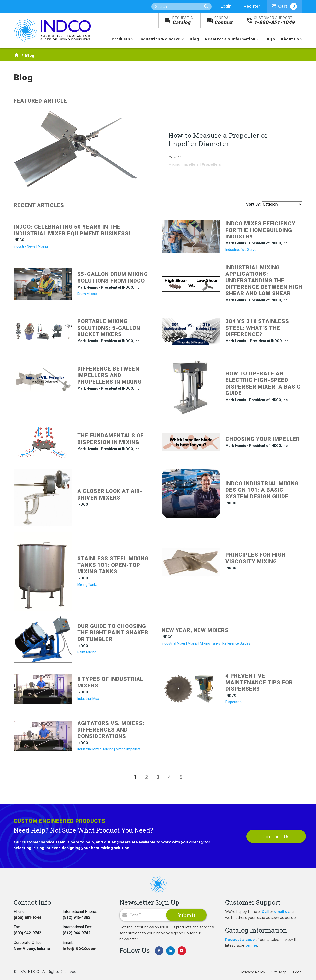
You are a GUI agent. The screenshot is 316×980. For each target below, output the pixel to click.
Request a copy (240, 940)
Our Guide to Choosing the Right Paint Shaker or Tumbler (113, 633)
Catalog (183, 21)
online (251, 945)
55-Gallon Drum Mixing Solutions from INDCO (113, 277)
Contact (223, 21)
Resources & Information (230, 39)
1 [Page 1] (135, 777)
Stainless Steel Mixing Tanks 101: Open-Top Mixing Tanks (113, 565)
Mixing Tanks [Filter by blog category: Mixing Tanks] (87, 585)
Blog (194, 39)
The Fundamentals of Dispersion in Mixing (110, 439)
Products (121, 39)
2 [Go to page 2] (147, 777)
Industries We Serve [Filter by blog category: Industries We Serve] (241, 250)
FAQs (270, 39)
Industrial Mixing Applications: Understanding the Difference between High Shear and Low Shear (264, 281)
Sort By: (253, 204)
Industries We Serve (160, 39)
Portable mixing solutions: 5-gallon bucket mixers (109, 328)
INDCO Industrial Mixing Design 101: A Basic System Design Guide (262, 490)
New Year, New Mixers (195, 630)
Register (252, 6)
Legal (298, 972)
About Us (290, 39)
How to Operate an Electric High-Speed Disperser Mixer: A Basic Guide (263, 383)
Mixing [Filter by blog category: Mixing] (43, 246)
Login (226, 6)
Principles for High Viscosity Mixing (256, 558)
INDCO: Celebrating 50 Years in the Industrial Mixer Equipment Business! (72, 230)
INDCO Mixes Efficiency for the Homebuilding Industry (260, 230)
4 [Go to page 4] (169, 777)
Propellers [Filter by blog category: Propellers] (211, 164)
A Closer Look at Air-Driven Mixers (110, 494)
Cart (285, 6)
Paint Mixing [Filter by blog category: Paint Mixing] (87, 652)
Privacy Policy (253, 972)
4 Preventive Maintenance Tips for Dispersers (259, 682)
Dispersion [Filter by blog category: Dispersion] (234, 702)
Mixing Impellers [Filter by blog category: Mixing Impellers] (184, 164)
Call (265, 912)
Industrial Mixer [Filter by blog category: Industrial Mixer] (174, 643)
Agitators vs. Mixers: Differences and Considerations (111, 730)
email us (282, 912)
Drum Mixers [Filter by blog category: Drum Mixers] (87, 294)
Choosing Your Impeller (263, 439)
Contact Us (276, 836)
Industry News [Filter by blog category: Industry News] (25, 246)
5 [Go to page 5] (181, 777)
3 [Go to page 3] (158, 777)
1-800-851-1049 (274, 21)
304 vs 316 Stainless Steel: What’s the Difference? (257, 328)
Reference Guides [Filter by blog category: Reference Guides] (236, 643)
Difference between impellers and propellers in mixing (109, 375)
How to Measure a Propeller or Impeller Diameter (218, 139)
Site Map (279, 972)
